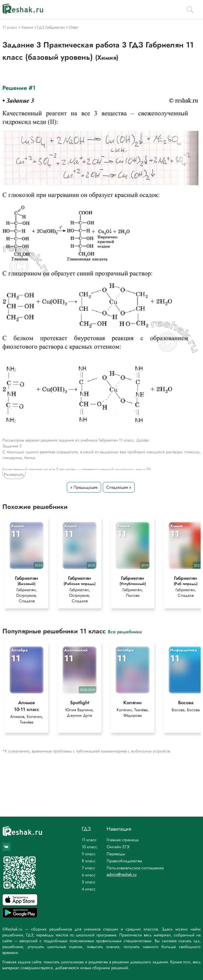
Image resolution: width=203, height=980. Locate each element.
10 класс (89, 847)
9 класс (89, 854)
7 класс (88, 868)
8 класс (89, 861)
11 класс (89, 840)
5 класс (89, 882)
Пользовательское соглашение (135, 868)
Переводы (116, 854)
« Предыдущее (84, 487)
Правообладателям (124, 861)
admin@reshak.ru (122, 874)
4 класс (89, 889)
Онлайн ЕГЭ (118, 847)
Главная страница (123, 840)
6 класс (89, 875)
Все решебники (125, 632)
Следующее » (119, 487)
